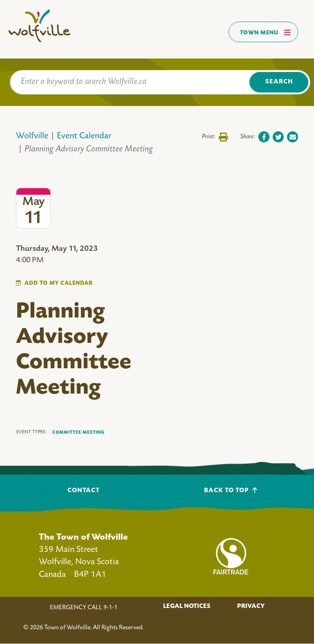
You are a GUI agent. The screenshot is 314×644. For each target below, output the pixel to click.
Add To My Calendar (59, 283)
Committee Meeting (78, 432)
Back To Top (231, 490)
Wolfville (32, 136)
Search (279, 82)
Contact (84, 491)
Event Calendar (84, 136)
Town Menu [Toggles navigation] (266, 32)
